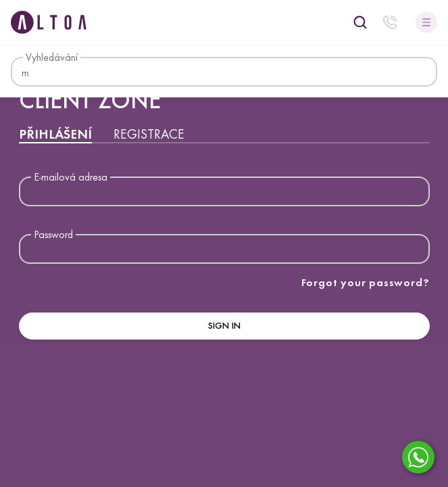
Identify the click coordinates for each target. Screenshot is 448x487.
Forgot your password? (366, 282)
